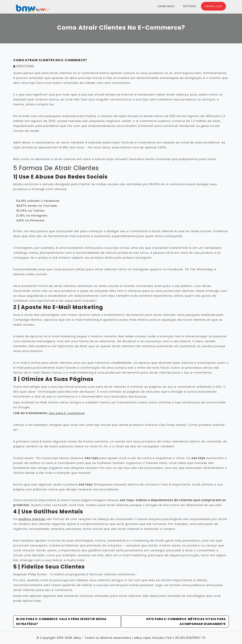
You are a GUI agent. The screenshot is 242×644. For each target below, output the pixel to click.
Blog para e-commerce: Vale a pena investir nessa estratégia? (61, 621)
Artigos (190, 6)
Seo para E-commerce (66, 413)
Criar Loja (213, 6)
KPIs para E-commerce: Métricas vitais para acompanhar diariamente (186, 621)
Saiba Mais (166, 6)
